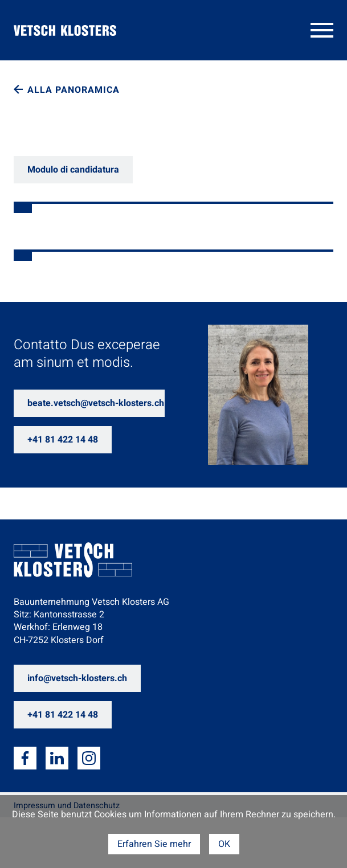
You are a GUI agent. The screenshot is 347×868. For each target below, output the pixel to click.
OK (224, 844)
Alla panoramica (74, 90)
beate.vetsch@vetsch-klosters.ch (96, 403)
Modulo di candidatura (73, 170)
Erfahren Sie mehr (154, 844)
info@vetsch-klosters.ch (77, 678)
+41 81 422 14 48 (63, 440)
